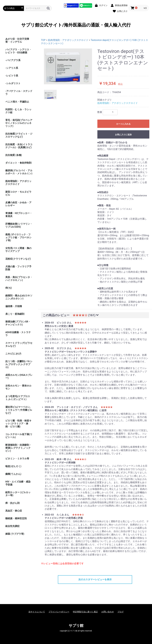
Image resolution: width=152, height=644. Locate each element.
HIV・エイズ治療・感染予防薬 (18, 483)
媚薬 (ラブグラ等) (15, 534)
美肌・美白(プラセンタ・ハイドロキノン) (19, 279)
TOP (43, 40)
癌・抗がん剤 (12, 503)
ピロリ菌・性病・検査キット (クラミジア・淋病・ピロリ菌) (18, 424)
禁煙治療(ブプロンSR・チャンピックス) (18, 323)
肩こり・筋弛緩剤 (15, 314)
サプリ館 (76, 626)
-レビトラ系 (12, 76)
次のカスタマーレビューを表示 (95, 579)
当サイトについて (37, 612)
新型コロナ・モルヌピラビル (18, 193)
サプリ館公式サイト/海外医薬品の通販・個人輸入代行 (76, 25)
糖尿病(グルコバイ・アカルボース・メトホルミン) (19, 172)
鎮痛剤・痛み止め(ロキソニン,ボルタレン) (19, 297)
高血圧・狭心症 (14, 511)
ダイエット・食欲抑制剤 (18, 163)
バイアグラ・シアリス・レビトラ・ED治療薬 (18, 51)
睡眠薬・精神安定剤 (16, 518)
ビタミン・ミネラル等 (17, 459)
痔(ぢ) (9, 288)
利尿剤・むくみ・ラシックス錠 (18, 111)
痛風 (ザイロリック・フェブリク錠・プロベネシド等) (18, 237)
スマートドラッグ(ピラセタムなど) (19, 344)
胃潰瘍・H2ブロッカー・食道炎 (19, 215)
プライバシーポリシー (59, 612)
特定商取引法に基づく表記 (85, 612)
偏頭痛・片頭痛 (14, 306)
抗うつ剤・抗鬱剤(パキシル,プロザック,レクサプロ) (19, 364)
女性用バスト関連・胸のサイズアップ (18, 250)
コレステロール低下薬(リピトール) (19, 436)
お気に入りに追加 (123, 135)
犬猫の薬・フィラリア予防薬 (18, 268)
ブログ (121, 612)
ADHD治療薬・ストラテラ (18, 334)
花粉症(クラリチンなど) (18, 259)
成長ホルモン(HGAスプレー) (19, 376)
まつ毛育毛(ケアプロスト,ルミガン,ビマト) (18, 398)
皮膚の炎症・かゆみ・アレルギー (18, 204)
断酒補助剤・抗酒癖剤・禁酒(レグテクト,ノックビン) (18, 448)
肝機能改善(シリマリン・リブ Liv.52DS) (19, 225)
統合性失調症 (12, 526)
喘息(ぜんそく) (13, 466)
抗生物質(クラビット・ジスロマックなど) (19, 135)
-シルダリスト (13, 83)
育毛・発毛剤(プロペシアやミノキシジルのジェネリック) (19, 123)
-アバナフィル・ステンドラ (19, 93)
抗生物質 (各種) (14, 155)
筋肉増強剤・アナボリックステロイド (18, 183)
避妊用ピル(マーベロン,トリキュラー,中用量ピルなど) (19, 410)
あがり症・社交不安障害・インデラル (17, 40)
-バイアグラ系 (13, 60)
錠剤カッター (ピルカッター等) (18, 494)
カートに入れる (123, 124)
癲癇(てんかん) (13, 474)
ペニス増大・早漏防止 (17, 102)
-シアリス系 (12, 68)
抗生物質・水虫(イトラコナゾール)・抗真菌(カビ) (19, 146)
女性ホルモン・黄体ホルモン (18, 387)
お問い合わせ (108, 612)
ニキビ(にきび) (13, 354)
